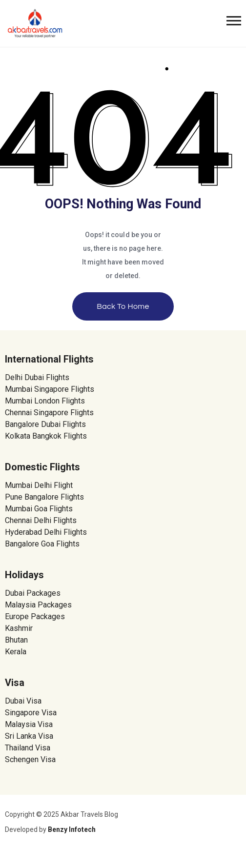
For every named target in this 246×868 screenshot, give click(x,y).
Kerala (16, 652)
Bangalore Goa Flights (42, 544)
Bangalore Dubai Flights (45, 424)
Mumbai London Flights (45, 401)
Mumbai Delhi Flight (39, 485)
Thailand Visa (28, 748)
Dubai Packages (33, 593)
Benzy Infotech (72, 829)
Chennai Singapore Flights (49, 413)
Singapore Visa (31, 713)
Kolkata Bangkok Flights (46, 436)
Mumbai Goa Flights (39, 509)
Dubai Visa (23, 701)
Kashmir (19, 628)
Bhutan (16, 640)
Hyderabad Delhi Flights (46, 532)
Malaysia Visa (29, 724)
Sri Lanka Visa (30, 736)
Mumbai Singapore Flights (50, 389)
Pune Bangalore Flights (44, 497)
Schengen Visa (30, 759)
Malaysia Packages (38, 605)
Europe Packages (35, 616)
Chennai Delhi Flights (41, 520)
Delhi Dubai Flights (37, 377)
